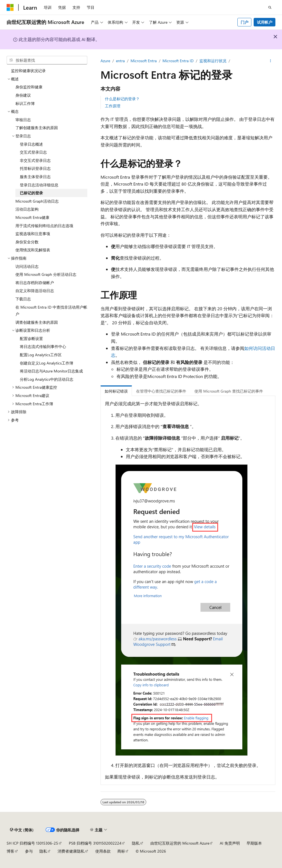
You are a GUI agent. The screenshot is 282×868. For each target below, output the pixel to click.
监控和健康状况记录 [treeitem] (28, 71)
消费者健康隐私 (71, 851)
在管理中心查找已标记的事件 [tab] (161, 391)
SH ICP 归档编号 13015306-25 (32, 843)
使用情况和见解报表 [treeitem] (33, 250)
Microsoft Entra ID (178, 61)
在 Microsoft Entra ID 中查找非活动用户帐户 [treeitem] (51, 311)
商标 (121, 851)
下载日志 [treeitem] (23, 299)
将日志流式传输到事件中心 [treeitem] (43, 346)
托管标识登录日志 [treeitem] (35, 168)
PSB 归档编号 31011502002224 (95, 843)
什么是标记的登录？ (122, 99)
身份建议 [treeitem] (23, 95)
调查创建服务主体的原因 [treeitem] (37, 322)
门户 (245, 22)
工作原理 (113, 106)
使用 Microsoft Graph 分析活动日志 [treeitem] (46, 274)
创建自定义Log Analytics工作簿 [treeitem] (47, 363)
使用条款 (103, 851)
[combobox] (47, 60)
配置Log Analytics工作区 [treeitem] (41, 355)
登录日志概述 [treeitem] (31, 144)
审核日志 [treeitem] (23, 120)
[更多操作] (271, 61)
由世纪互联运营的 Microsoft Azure (180, 843)
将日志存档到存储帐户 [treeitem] (35, 283)
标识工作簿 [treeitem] (25, 103)
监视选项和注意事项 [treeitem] (33, 234)
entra (120, 61)
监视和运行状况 (213, 61)
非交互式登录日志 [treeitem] (35, 160)
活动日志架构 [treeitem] (27, 209)
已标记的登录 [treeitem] (31, 193)
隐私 (136, 843)
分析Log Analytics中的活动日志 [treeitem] (47, 379)
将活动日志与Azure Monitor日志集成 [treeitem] (51, 371)
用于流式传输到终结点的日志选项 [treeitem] (44, 226)
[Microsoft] (10, 7)
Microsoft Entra (144, 61)
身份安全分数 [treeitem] (27, 242)
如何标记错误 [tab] (116, 391)
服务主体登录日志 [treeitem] (35, 177)
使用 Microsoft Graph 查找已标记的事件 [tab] (229, 391)
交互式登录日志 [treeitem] (33, 152)
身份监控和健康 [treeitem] (29, 87)
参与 (29, 851)
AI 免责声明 (230, 843)
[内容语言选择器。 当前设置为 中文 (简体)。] (22, 830)
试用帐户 (265, 22)
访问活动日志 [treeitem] (27, 266)
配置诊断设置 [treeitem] (31, 338)
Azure (105, 61)
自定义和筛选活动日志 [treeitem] (35, 291)
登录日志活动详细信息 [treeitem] (39, 185)
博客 (10, 851)
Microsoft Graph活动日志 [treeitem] (37, 201)
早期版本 (254, 843)
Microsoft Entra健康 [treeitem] (32, 217)
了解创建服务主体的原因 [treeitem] (37, 128)
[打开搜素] (270, 7)
